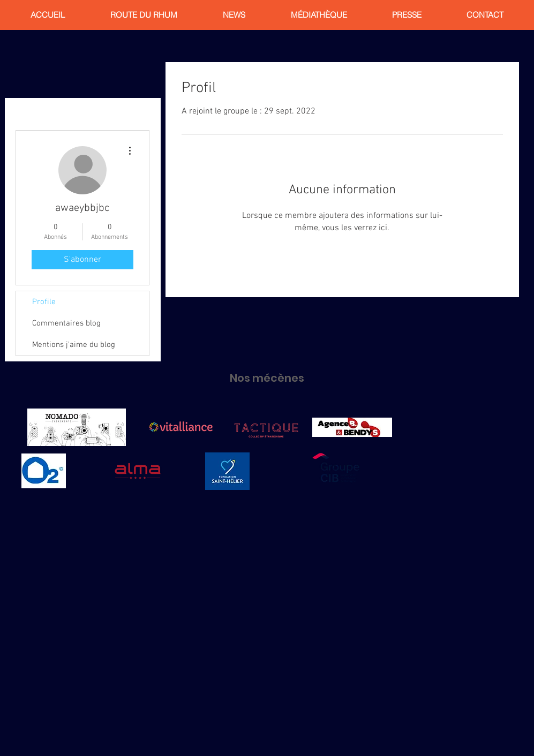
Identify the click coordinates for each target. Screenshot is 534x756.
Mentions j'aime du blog (74, 345)
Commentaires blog (66, 323)
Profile (44, 302)
